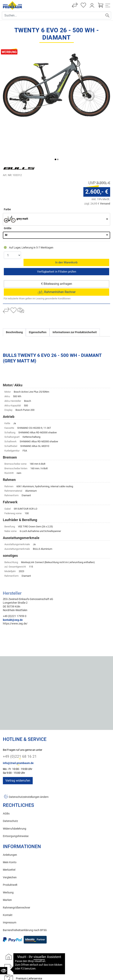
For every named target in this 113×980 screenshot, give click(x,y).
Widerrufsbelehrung (15, 790)
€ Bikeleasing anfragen (57, 245)
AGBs (6, 775)
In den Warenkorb (67, 224)
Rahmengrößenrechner (17, 869)
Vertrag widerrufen (18, 742)
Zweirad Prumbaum (24, 965)
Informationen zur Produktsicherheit (75, 294)
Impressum (10, 884)
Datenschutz (10, 782)
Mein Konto (10, 824)
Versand (105, 172)
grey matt (22, 187)
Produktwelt (10, 846)
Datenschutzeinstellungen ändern (29, 758)
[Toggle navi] (108, 5)
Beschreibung (14, 294)
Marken (7, 861)
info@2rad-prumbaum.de (18, 724)
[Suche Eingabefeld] (53, 15)
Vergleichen (10, 839)
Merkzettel (9, 831)
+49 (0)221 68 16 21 (20, 718)
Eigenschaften (38, 294)
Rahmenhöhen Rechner (57, 253)
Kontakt (8, 876)
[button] (55, 128)
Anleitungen (10, 816)
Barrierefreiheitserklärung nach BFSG (25, 891)
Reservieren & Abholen (56, 233)
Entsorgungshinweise (16, 797)
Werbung (8, 854)
